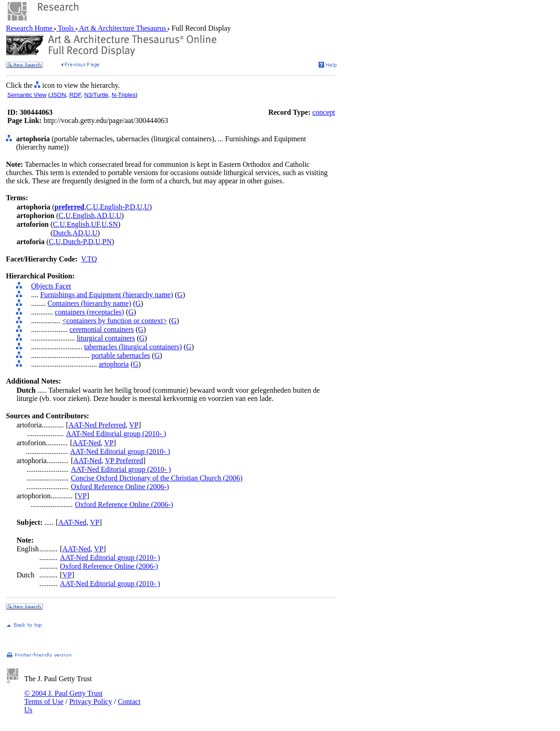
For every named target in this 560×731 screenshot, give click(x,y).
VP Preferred (124, 461)
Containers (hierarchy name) (89, 303)
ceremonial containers (102, 329)
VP (133, 425)
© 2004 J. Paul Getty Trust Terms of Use (63, 697)
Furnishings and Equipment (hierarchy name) (107, 295)
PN (107, 242)
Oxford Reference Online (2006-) (120, 487)
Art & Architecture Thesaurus (123, 28)
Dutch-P (75, 242)
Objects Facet (51, 286)
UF (95, 224)
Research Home (30, 28)
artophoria (114, 364)
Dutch (62, 233)
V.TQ (89, 259)
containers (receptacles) (89, 312)
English (83, 216)
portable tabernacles (121, 355)
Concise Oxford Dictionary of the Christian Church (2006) (157, 478)
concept (324, 112)
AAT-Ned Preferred (97, 425)
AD (102, 216)
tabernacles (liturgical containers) (133, 347)
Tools (66, 28)
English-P (114, 207)
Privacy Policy (91, 702)
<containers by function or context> (115, 321)
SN (113, 224)
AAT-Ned (87, 443)
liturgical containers (106, 338)
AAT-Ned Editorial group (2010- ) (116, 434)
